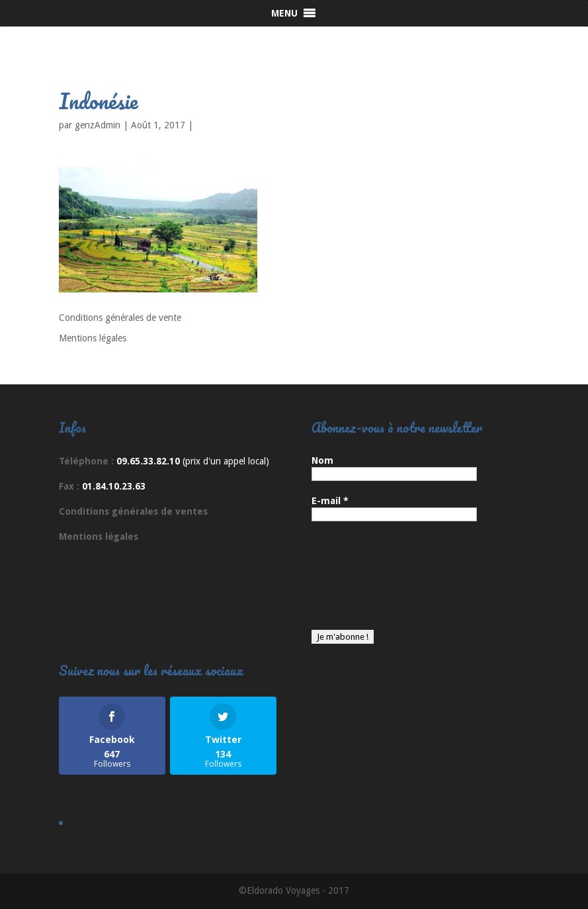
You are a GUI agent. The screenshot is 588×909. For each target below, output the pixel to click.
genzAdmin (98, 125)
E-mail (330, 501)
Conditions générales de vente (120, 318)
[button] (284, 13)
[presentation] (366, 582)
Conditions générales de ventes (133, 511)
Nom (322, 460)
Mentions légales (93, 338)
